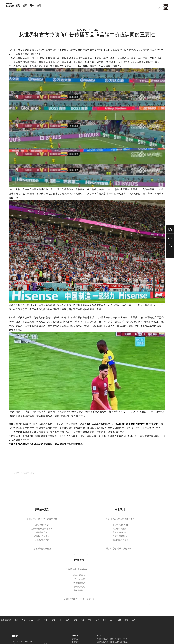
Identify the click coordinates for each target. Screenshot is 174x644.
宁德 (127, 620)
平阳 (60, 620)
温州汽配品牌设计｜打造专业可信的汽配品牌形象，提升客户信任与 (121, 642)
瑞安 (38, 620)
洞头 (31, 620)
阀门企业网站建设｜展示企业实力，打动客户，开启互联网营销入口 (121, 639)
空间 (39, 6)
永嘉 (46, 620)
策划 (18, 6)
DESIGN (10, 5)
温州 (16, 620)
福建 (83, 620)
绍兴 (119, 620)
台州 (105, 620)
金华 (112, 620)
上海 (134, 620)
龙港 (75, 620)
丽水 (97, 620)
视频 (25, 6)
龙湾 (53, 620)
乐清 (24, 620)
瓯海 (68, 620)
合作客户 (75, 642)
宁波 (90, 620)
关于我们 (75, 639)
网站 (32, 6)
